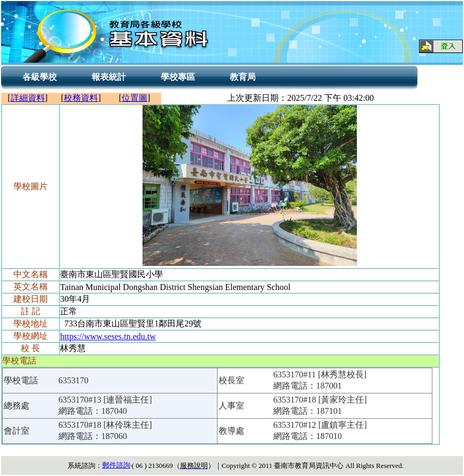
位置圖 (134, 98)
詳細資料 (28, 98)
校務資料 (81, 98)
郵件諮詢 (116, 465)
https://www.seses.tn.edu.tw (108, 336)
